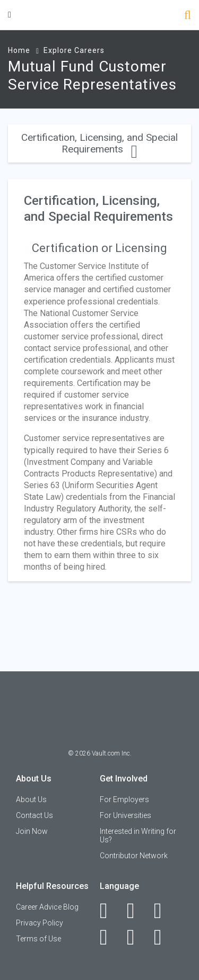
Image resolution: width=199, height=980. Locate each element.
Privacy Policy (40, 923)
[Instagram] (110, 937)
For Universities (126, 815)
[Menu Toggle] (10, 15)
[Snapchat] (164, 937)
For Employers (124, 799)
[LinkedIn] (137, 911)
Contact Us (34, 815)
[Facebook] (110, 911)
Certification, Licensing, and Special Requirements (99, 143)
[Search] (188, 16)
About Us (31, 799)
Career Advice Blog (47, 907)
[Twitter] (164, 911)
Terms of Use (38, 939)
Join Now (32, 831)
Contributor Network (134, 856)
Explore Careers (74, 50)
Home (19, 50)
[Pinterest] (137, 937)
